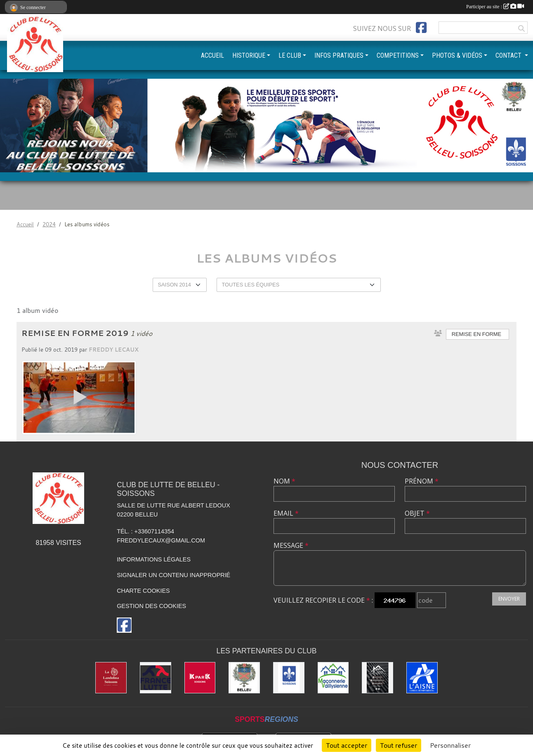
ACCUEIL (212, 55)
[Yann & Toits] (377, 678)
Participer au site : (495, 7)
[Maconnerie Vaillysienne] (333, 678)
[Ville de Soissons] (289, 678)
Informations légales (154, 559)
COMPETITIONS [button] (398, 55)
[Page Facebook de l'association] (421, 28)
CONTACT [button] (509, 55)
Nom (284, 481)
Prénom (422, 481)
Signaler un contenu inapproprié (173, 575)
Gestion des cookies (151, 606)
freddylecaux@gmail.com (161, 540)
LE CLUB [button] (290, 55)
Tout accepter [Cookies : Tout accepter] (347, 745)
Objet (417, 513)
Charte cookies (143, 591)
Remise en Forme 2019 (75, 333)
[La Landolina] (111, 678)
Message (291, 545)
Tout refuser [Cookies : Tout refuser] (399, 745)
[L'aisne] (422, 678)
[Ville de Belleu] (244, 678)
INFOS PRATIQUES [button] (339, 55)
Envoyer (509, 599)
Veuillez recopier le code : (323, 600)
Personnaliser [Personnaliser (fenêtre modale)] (450, 745)
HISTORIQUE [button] (249, 55)
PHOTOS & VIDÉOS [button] (457, 55)
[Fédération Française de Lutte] (156, 678)
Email (286, 513)
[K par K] (200, 678)
